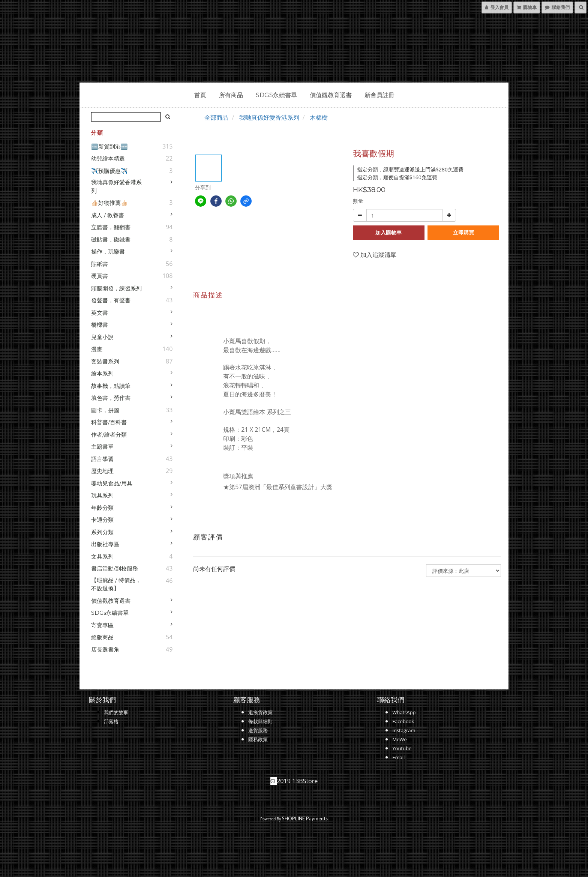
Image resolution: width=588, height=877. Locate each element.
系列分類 (102, 532)
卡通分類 (102, 520)
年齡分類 (102, 508)
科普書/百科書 (109, 422)
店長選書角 (105, 649)
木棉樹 (319, 117)
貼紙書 (100, 264)
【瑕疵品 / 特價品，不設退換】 (116, 584)
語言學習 (102, 459)
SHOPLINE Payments (305, 818)
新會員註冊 (379, 95)
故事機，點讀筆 (111, 386)
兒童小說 (102, 337)
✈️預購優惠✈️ (109, 171)
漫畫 (97, 349)
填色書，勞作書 (111, 398)
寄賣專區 (102, 625)
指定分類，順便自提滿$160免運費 (397, 177)
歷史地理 (102, 471)
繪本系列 (102, 373)
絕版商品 (102, 637)
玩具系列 (102, 495)
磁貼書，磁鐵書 (111, 240)
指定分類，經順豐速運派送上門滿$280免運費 (410, 169)
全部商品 (216, 117)
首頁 (200, 95)
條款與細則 (260, 721)
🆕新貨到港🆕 (109, 146)
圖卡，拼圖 (105, 410)
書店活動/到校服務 (115, 568)
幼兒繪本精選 (108, 158)
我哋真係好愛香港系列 (116, 186)
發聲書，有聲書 (111, 300)
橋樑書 (100, 325)
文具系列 (102, 556)
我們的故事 (116, 712)
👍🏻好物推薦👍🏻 (109, 203)
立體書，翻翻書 (111, 227)
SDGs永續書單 (276, 95)
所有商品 (231, 95)
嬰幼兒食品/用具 (112, 483)
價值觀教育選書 (331, 95)
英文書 (100, 313)
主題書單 (102, 447)
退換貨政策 (260, 712)
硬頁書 (100, 276)
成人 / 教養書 (108, 215)
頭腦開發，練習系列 (116, 288)
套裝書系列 (105, 361)
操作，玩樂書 (108, 252)
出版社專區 (105, 544)
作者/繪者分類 (109, 435)
